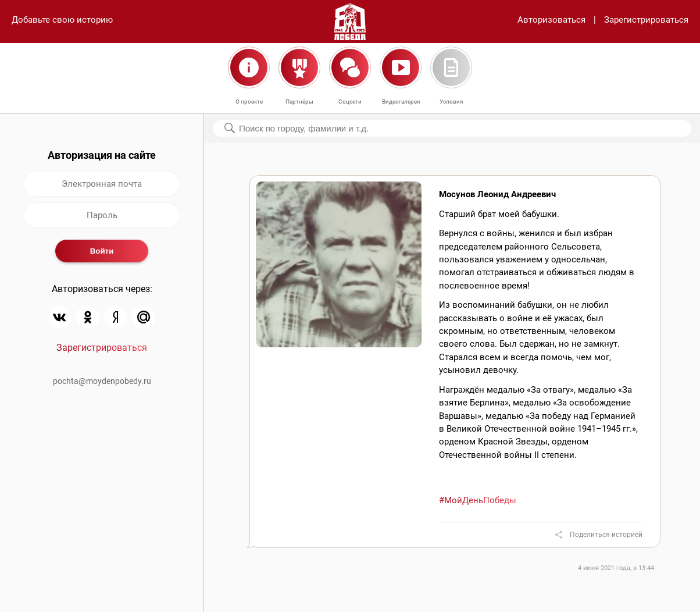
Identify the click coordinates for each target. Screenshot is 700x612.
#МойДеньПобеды (478, 500)
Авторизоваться (551, 20)
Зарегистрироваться (646, 20)
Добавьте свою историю (62, 20)
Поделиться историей (606, 535)
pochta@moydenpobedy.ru (102, 381)
